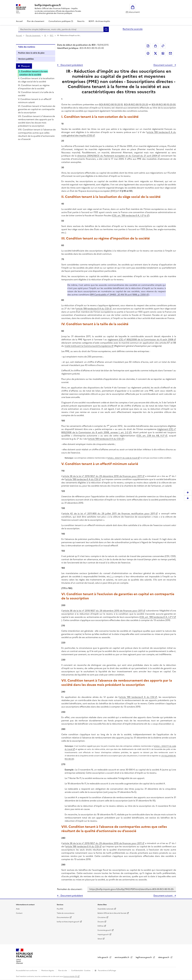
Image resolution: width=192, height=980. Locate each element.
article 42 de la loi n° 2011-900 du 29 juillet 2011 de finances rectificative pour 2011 (109, 513)
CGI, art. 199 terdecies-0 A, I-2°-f (157, 617)
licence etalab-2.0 (70, 976)
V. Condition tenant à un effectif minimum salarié (35, 101)
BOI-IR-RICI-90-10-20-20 (136, 104)
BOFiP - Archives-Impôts (99, 21)
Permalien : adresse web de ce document (163, 46)
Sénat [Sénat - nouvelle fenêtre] (100, 939)
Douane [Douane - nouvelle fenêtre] (101, 922)
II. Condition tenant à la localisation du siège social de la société (36, 80)
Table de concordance (66, 913)
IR (45, 35)
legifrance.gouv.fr (144, 957)
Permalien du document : (70, 889)
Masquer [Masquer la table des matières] (25, 66)
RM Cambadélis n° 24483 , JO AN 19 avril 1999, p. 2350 (118, 295)
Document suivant (163, 65)
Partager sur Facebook (148, 53)
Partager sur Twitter (155, 53)
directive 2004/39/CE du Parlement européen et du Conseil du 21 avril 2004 (117, 156)
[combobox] (61, 29)
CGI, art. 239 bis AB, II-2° (151, 436)
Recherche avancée (133, 29)
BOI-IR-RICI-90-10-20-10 (111, 104)
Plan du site (63, 971)
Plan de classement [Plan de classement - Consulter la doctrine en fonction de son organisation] (36, 21)
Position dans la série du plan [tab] (31, 53)
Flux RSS (60, 909)
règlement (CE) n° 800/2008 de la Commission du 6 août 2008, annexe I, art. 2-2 (119, 431)
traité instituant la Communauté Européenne (88, 346)
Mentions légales (48, 971)
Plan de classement (33, 35)
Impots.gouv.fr (103, 935)
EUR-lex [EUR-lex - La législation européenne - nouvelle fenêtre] (101, 926)
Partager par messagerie (170, 53)
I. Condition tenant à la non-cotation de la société (34, 73)
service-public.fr (122, 957)
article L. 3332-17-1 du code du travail (122, 458)
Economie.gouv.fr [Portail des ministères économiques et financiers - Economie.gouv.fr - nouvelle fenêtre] (104, 930)
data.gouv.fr (164, 957)
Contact (19, 913)
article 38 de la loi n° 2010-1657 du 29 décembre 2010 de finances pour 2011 (102, 476)
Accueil (19, 21)
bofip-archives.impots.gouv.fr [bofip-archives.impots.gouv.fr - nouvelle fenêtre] (68, 922)
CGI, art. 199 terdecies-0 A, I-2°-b (129, 215)
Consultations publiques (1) (61, 21)
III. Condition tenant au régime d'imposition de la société (34, 87)
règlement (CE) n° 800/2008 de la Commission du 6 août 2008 (141, 340)
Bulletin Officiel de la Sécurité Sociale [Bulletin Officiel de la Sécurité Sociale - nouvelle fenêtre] (112, 913)
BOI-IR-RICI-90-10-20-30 (164, 104)
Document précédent (71, 65)
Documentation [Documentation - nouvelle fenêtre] (63, 917)
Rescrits (81, 21)
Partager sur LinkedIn (163, 53)
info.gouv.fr (103, 957)
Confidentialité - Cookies (81, 971)
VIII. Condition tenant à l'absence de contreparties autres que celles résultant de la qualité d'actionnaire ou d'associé (37, 134)
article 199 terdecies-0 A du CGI (92, 309)
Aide (18, 909)
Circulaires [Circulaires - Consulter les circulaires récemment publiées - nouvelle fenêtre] (102, 917)
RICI (52, 35)
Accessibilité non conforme (27, 971)
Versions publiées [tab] (26, 59)
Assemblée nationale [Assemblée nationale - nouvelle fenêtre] (106, 909)
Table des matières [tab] (27, 47)
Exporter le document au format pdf (148, 46)
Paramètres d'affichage (107, 971)
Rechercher (106, 29)
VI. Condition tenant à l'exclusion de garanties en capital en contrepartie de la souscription (37, 109)
